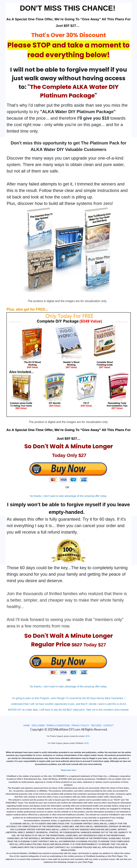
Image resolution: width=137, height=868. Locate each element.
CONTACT (108, 726)
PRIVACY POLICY (80, 726)
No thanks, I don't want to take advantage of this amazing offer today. (68, 496)
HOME (27, 726)
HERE (87, 736)
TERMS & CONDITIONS (58, 726)
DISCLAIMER (38, 726)
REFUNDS (96, 726)
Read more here (68, 770)
